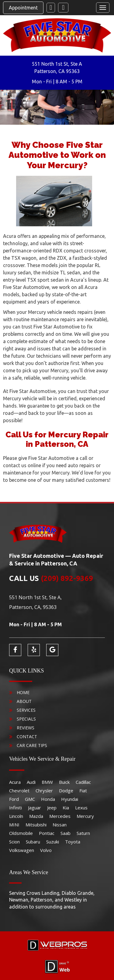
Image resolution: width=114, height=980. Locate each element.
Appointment (23, 8)
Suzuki (53, 842)
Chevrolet (19, 791)
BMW (47, 782)
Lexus (81, 808)
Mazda (36, 816)
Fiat (83, 791)
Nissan (60, 825)
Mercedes (60, 816)
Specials (26, 719)
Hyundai (70, 799)
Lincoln (16, 816)
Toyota (73, 842)
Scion (14, 842)
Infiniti (16, 808)
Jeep (52, 808)
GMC (30, 799)
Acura (15, 782)
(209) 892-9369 (67, 578)
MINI (14, 825)
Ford (14, 799)
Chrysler (44, 791)
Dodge (66, 791)
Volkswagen (22, 850)
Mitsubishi (36, 825)
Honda (48, 799)
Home (23, 692)
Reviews (26, 728)
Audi (31, 782)
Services (26, 710)
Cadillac (83, 782)
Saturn (83, 833)
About (24, 701)
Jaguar (35, 808)
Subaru (33, 842)
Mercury (85, 816)
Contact (27, 737)
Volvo (46, 850)
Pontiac (47, 833)
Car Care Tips (32, 745)
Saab (66, 833)
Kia (66, 808)
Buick (64, 782)
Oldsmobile (21, 833)
